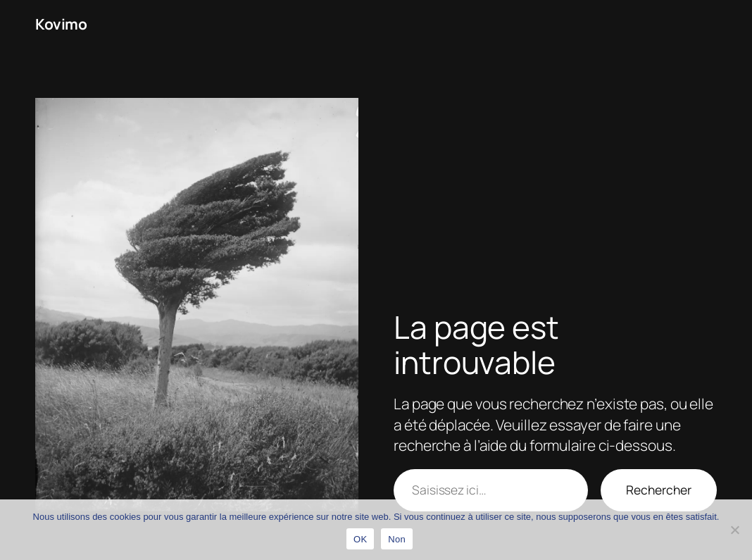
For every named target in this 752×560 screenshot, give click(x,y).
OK (360, 539)
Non (397, 539)
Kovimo (61, 24)
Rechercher (659, 490)
